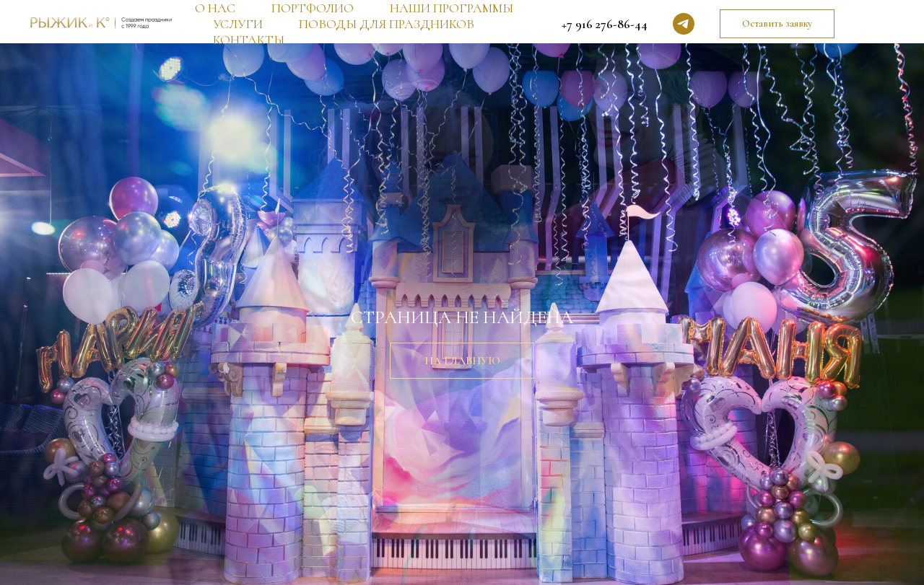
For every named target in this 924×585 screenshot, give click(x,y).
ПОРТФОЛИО (313, 8)
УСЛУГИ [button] (238, 24)
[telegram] (684, 24)
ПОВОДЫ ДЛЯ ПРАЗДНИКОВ (387, 24)
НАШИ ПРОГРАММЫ (452, 8)
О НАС (215, 8)
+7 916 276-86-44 (605, 24)
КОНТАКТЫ (249, 40)
